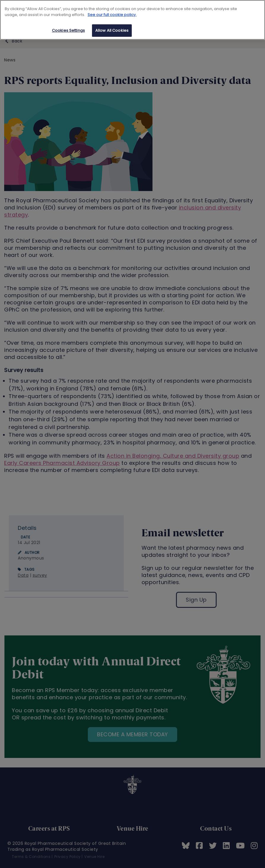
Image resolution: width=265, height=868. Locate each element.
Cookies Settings (68, 30)
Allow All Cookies (112, 30)
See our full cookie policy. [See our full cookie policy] (112, 15)
